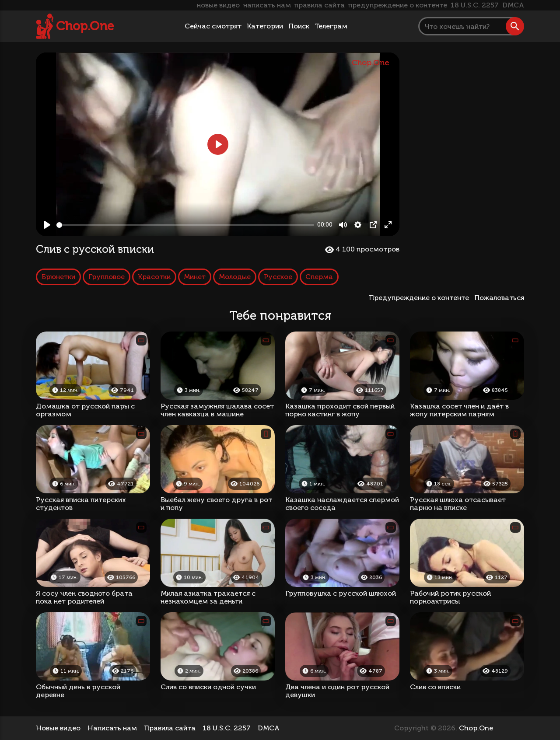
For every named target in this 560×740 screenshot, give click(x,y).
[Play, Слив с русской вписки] (47, 225)
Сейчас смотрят (213, 26)
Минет (195, 277)
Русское (278, 277)
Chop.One (85, 26)
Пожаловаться (499, 298)
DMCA (513, 5)
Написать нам (112, 728)
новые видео (218, 5)
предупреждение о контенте (398, 5)
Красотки (154, 277)
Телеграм (331, 26)
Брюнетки (58, 277)
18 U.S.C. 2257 (475, 5)
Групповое (107, 277)
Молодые (235, 277)
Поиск (299, 26)
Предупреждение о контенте (421, 298)
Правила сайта (170, 728)
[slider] (185, 225)
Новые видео (58, 728)
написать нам (267, 5)
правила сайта (320, 5)
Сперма (319, 277)
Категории (265, 26)
